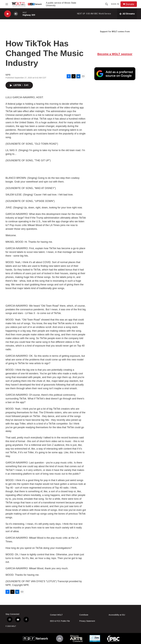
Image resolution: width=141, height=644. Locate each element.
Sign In (115, 4)
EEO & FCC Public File (60, 621)
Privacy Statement (87, 621)
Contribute (84, 615)
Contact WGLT (56, 615)
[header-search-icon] (107, 4)
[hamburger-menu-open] (7, 4)
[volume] (16, 14)
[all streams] (127, 14)
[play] (8, 14)
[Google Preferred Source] (115, 74)
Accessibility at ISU (117, 615)
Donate (130, 4)
